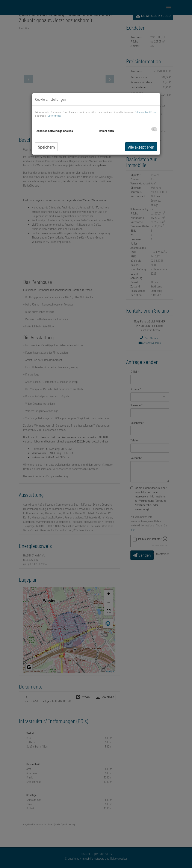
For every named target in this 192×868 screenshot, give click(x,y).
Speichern (46, 147)
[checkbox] (154, 129)
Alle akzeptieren (141, 147)
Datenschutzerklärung (146, 112)
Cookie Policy (54, 116)
